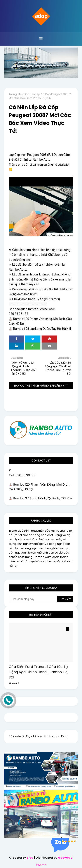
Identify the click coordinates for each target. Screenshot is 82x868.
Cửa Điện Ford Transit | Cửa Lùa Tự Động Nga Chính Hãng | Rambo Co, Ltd (38, 672)
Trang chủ (16, 94)
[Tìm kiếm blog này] (33, 599)
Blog (30, 858)
